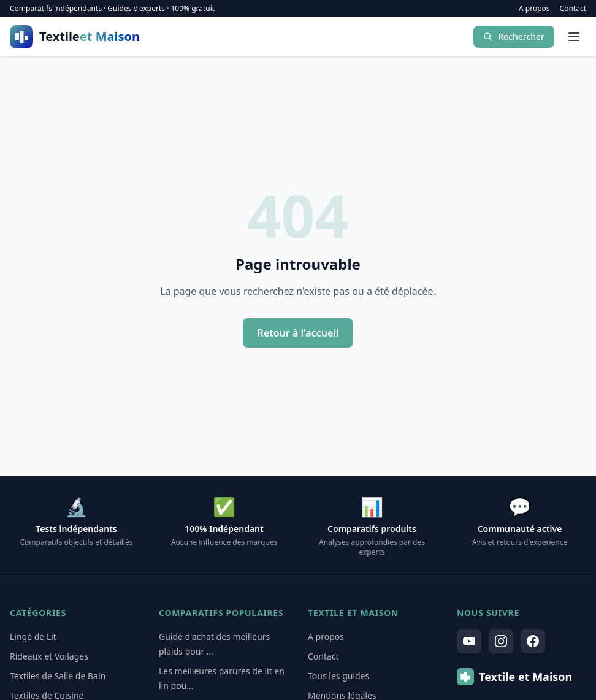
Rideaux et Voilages (49, 656)
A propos (534, 9)
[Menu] (574, 37)
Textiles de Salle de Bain (58, 676)
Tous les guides (338, 676)
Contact (573, 9)
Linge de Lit (33, 637)
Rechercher (514, 36)
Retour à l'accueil (298, 333)
